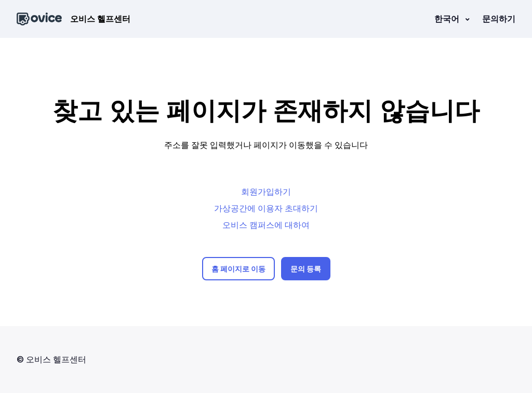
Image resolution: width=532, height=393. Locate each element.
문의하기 (499, 19)
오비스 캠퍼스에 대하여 (266, 225)
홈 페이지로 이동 (238, 269)
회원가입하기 (266, 192)
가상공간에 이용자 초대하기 (266, 208)
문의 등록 (306, 269)
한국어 (448, 19)
